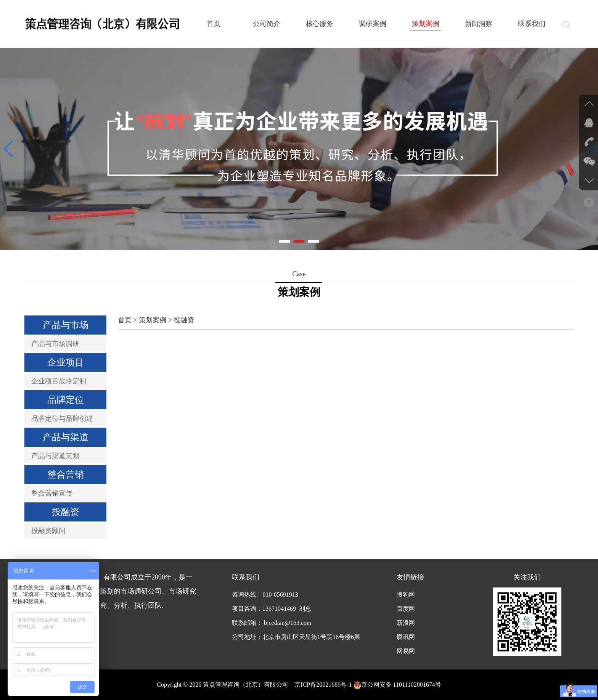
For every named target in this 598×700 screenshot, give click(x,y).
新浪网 (406, 623)
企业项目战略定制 (59, 381)
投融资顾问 (48, 531)
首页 (125, 320)
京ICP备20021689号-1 (323, 685)
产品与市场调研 (55, 344)
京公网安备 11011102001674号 (397, 685)
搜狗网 (406, 595)
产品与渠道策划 (55, 456)
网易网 (406, 651)
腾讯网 (406, 637)
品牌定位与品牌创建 (62, 418)
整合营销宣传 (52, 493)
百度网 (406, 609)
